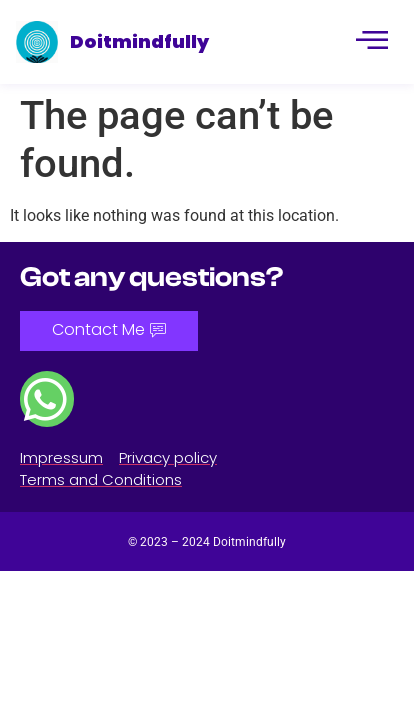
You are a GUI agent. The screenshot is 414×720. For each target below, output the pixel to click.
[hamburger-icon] (370, 42)
